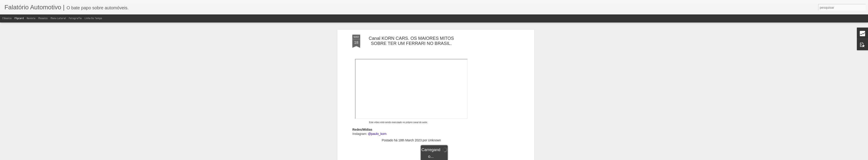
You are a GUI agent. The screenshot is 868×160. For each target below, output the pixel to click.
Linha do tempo (93, 18)
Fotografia (75, 18)
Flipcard (19, 18)
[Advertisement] (411, 120)
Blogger (470, 158)
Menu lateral (58, 18)
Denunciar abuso (485, 158)
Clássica (7, 18)
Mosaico (43, 18)
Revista (31, 18)
